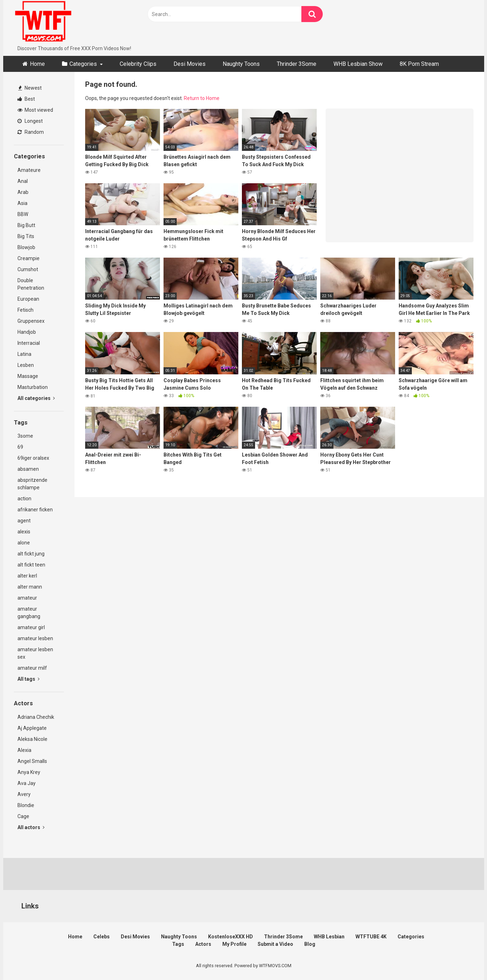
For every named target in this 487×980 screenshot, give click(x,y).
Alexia (24, 750)
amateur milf (32, 668)
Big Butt (26, 225)
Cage (23, 816)
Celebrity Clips (138, 64)
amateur (27, 598)
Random (31, 132)
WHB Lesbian (329, 937)
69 (20, 447)
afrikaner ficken (35, 510)
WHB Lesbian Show (358, 64)
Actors (203, 944)
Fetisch (25, 310)
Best (26, 99)
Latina (24, 354)
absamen (28, 469)
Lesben (26, 365)
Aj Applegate (32, 728)
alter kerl (27, 576)
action (24, 499)
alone (24, 543)
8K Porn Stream (419, 64)
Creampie (29, 258)
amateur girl (31, 627)
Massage (28, 376)
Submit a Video (275, 944)
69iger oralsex (33, 458)
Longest (30, 121)
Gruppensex (31, 321)
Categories (83, 64)
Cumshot (28, 269)
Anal (23, 181)
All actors (31, 827)
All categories (36, 398)
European (28, 299)
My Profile (234, 944)
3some (25, 436)
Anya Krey (29, 772)
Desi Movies (190, 64)
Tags (178, 944)
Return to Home (202, 98)
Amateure (29, 170)
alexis (24, 532)
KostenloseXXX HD (230, 937)
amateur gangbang (29, 613)
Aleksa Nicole (32, 739)
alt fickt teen (31, 565)
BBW (23, 214)
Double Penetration (31, 284)
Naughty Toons (241, 64)
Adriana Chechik (36, 717)
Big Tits (26, 236)
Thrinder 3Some (297, 64)
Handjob (27, 332)
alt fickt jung (31, 554)
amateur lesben (35, 638)
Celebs (102, 937)
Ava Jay (27, 783)
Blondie (26, 805)
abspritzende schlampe (32, 484)
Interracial (29, 343)
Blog (310, 944)
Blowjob (26, 247)
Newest (30, 88)
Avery (24, 794)
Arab (23, 192)
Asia (22, 203)
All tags (29, 679)
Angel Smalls (32, 761)
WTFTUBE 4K (371, 937)
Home (37, 64)
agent (24, 521)
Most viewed (35, 110)
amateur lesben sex (35, 653)
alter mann (30, 587)
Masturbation (33, 387)
